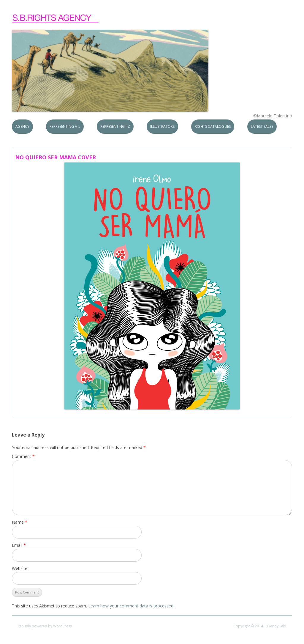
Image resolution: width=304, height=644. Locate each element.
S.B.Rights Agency (56, 18)
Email (19, 545)
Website (20, 568)
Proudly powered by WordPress (45, 626)
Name (20, 522)
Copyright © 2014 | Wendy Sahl (260, 626)
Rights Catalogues (213, 126)
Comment (23, 456)
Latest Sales (262, 126)
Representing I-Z (115, 126)
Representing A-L (65, 126)
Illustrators (162, 126)
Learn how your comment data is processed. (131, 606)
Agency (22, 126)
